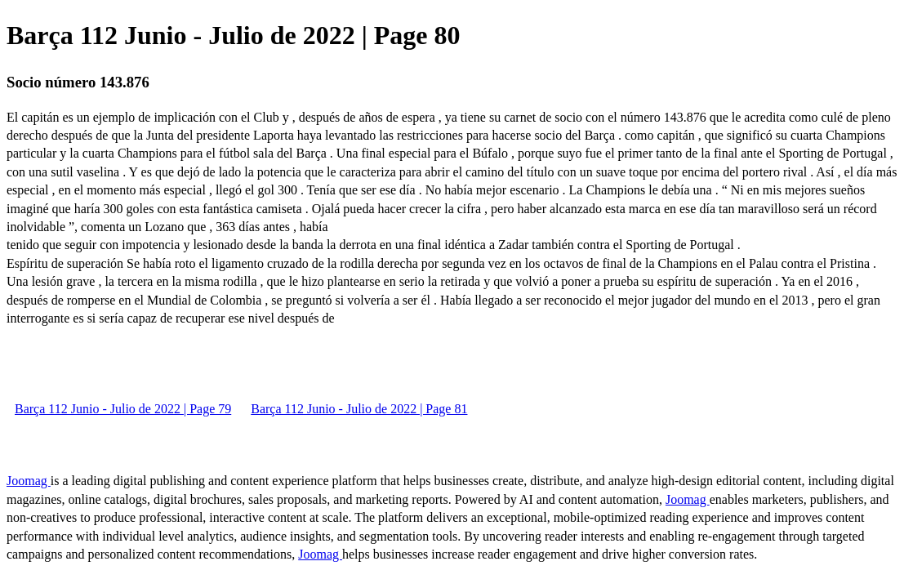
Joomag (29, 481)
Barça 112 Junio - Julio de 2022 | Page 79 (123, 409)
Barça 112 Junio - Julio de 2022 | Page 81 (359, 409)
